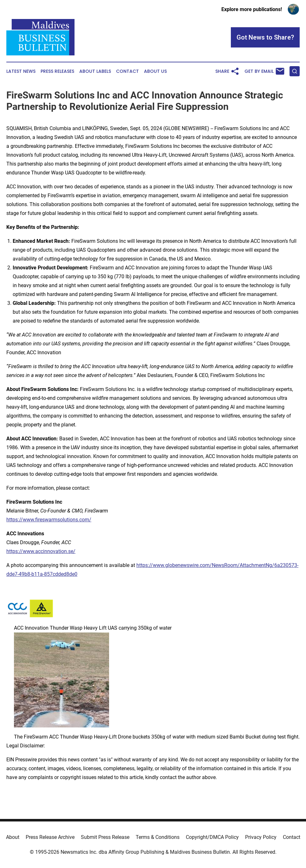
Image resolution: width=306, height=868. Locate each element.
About (13, 837)
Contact (127, 71)
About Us (155, 71)
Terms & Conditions (158, 837)
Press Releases (57, 71)
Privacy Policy (261, 837)
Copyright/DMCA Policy (212, 837)
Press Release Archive (50, 837)
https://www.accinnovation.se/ (41, 551)
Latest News (21, 71)
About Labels (95, 71)
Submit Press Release (105, 837)
